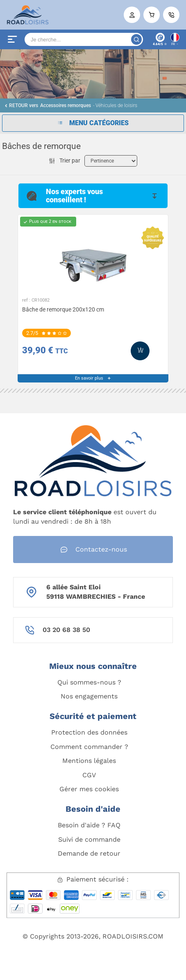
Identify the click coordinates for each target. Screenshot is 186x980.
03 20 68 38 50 (66, 630)
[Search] (84, 39)
